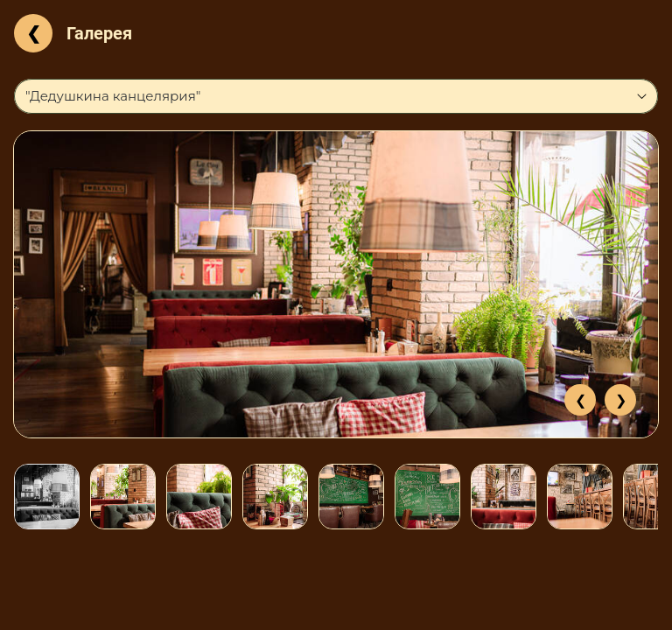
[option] (336, 284)
